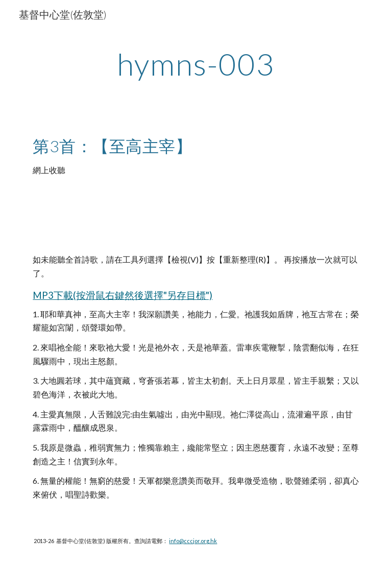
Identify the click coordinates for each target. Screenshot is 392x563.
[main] (196, 64)
